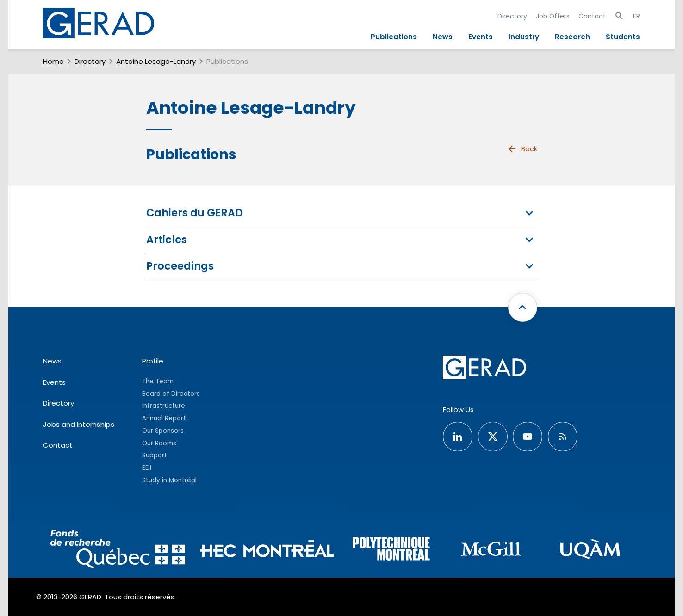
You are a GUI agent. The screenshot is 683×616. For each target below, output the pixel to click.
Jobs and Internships (79, 424)
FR (636, 16)
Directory (512, 16)
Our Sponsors (163, 431)
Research (572, 37)
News (443, 37)
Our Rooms (159, 443)
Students (623, 37)
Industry (524, 37)
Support (155, 455)
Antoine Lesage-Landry (156, 61)
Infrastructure (164, 406)
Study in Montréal (169, 480)
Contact (592, 16)
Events (481, 37)
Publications (394, 37)
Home (53, 61)
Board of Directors (171, 394)
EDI (147, 468)
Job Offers (553, 16)
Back (522, 149)
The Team (158, 381)
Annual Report (164, 418)
